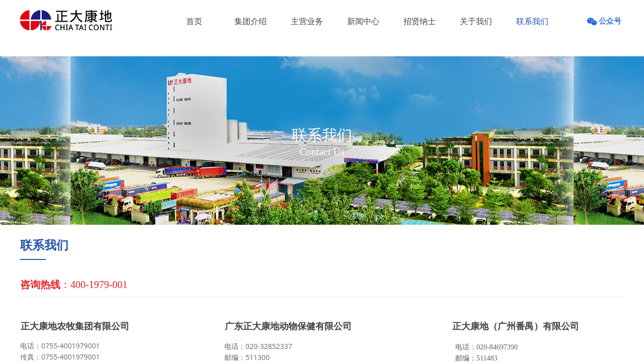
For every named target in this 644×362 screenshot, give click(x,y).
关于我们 (476, 21)
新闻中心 (363, 21)
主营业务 (307, 21)
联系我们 (532, 21)
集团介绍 (251, 21)
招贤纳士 (420, 21)
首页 (194, 21)
